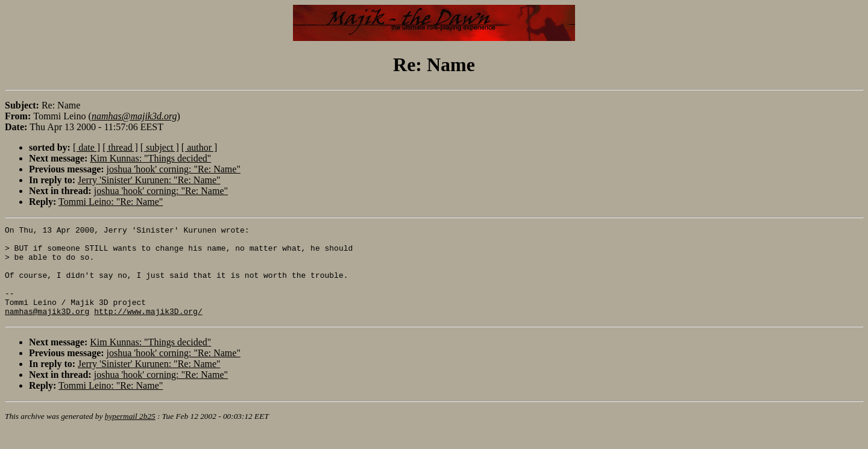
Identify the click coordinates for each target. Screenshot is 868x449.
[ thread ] (120, 147)
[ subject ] (160, 147)
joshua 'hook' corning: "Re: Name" (174, 169)
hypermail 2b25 (130, 434)
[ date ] (86, 147)
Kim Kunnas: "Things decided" (150, 158)
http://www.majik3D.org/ (148, 329)
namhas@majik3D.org (47, 329)
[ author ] (200, 147)
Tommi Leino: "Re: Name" (111, 202)
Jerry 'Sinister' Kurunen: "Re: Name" (149, 180)
